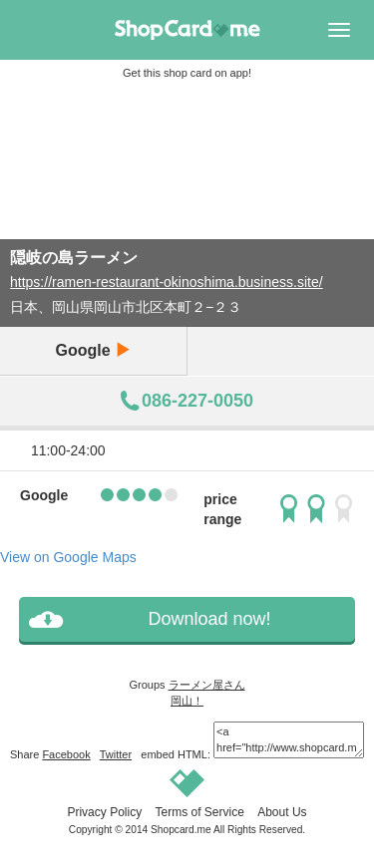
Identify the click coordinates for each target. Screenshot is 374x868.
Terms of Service (199, 812)
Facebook (66, 754)
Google (93, 350)
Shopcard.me (181, 830)
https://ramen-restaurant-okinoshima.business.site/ (167, 282)
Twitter (116, 754)
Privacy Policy (104, 812)
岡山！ (187, 701)
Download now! (209, 619)
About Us (282, 812)
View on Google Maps (68, 557)
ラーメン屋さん (207, 685)
